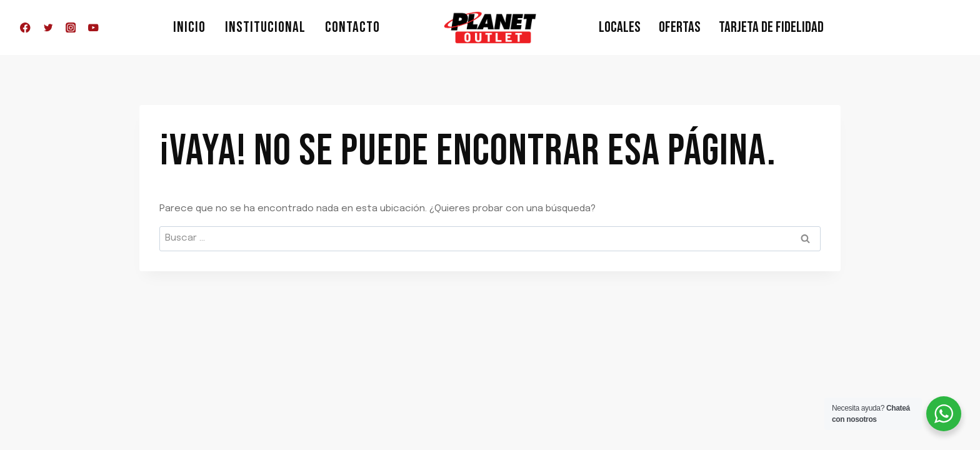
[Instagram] (71, 28)
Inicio (189, 27)
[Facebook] (25, 28)
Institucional (265, 27)
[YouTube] (93, 28)
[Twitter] (48, 28)
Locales (620, 27)
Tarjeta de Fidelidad (771, 27)
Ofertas (680, 27)
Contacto (352, 27)
